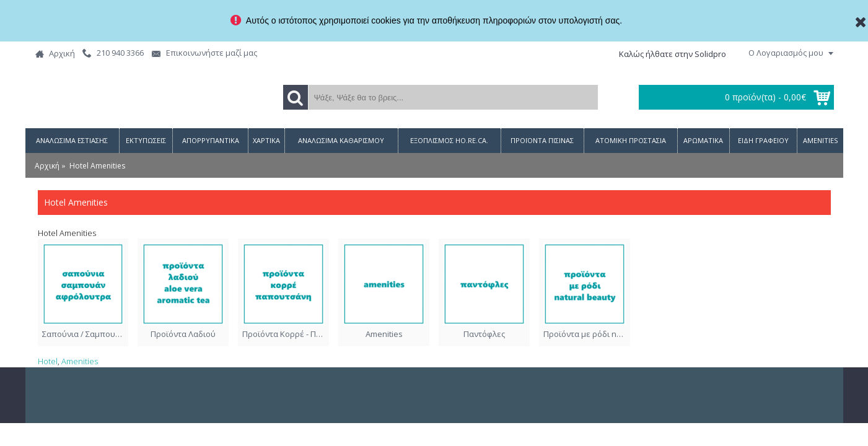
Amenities (80, 361)
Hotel (48, 361)
